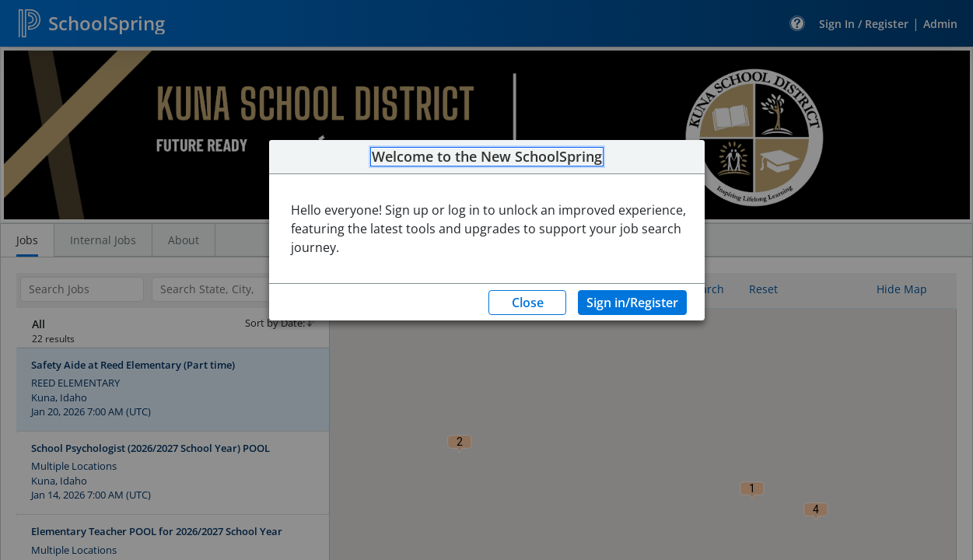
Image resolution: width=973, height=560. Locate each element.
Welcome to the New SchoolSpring (487, 157)
